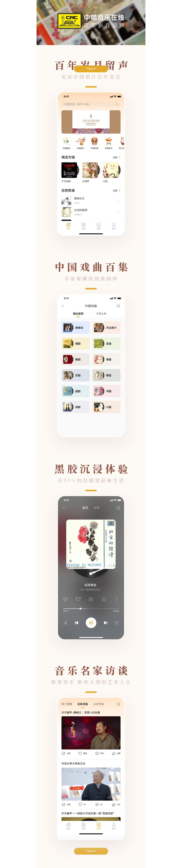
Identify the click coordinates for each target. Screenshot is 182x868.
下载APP (91, 69)
